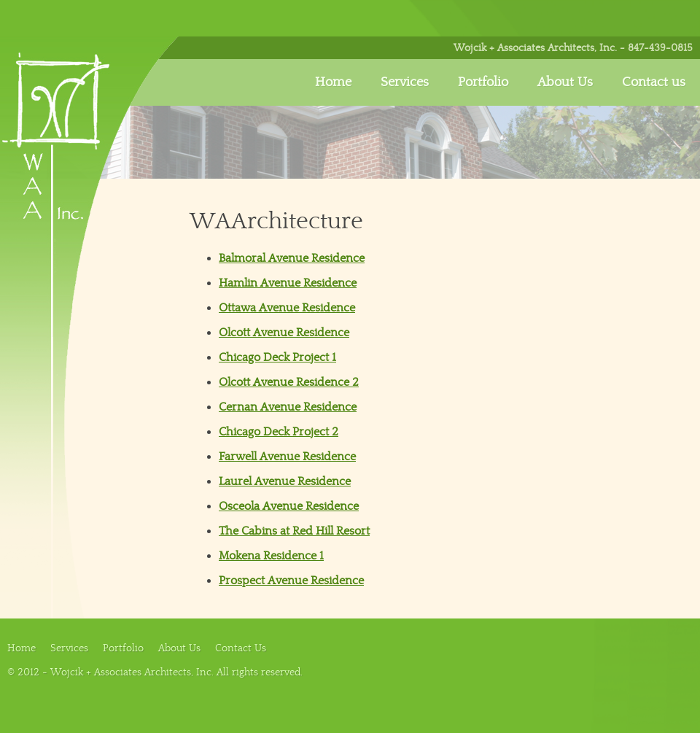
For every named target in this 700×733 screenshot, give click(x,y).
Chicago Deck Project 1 (277, 357)
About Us (565, 82)
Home (333, 82)
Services (405, 82)
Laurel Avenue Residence (285, 481)
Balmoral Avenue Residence (292, 258)
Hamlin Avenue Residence (288, 283)
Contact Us (241, 648)
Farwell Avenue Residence (287, 457)
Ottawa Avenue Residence (287, 308)
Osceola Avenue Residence (289, 506)
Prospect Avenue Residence (291, 581)
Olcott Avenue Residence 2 (289, 382)
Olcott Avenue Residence (284, 333)
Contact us (654, 82)
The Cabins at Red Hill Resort (294, 531)
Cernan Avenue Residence (288, 407)
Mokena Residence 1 (271, 556)
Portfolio (483, 82)
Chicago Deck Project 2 (279, 432)
